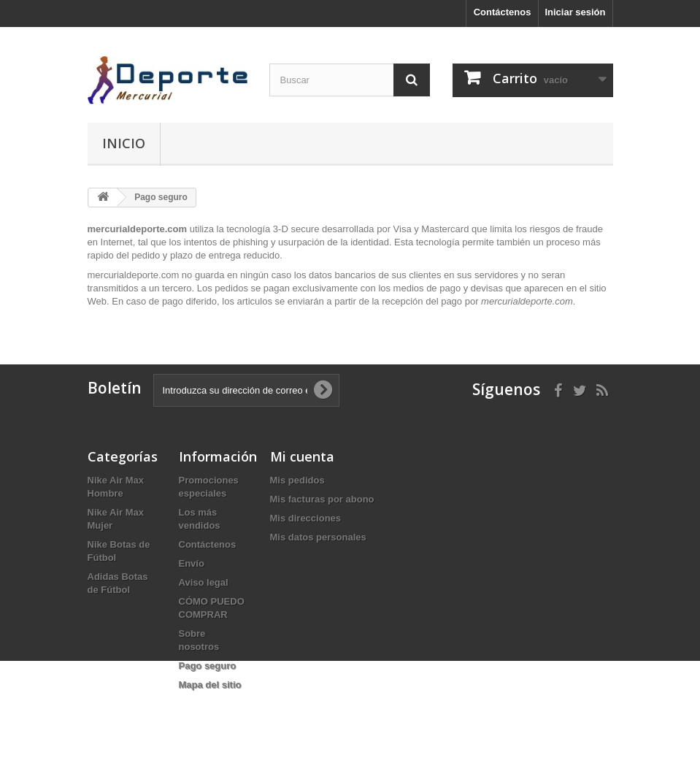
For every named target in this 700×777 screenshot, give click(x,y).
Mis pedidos (297, 480)
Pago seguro (208, 666)
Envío (192, 563)
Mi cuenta (302, 456)
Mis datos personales (318, 537)
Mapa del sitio (210, 685)
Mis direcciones (306, 518)
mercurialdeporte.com (134, 275)
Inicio (124, 143)
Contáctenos (503, 12)
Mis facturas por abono (322, 499)
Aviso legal (204, 582)
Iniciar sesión (575, 12)
